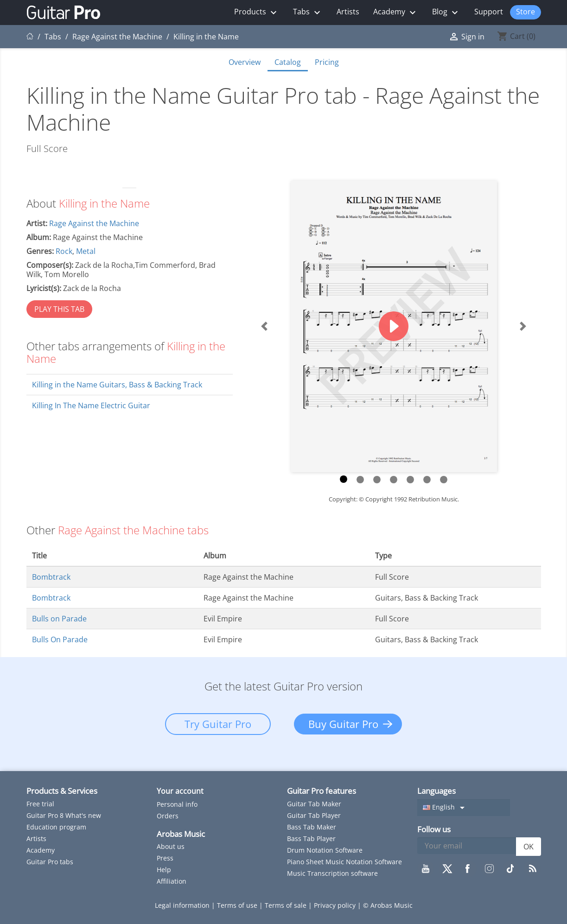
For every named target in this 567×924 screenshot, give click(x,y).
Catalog (288, 62)
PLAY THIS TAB (59, 309)
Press (165, 858)
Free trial (40, 804)
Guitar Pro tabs (50, 862)
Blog (446, 12)
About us (171, 846)
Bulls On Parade (60, 639)
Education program (56, 827)
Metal (86, 251)
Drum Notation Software (325, 850)
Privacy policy (336, 905)
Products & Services (62, 791)
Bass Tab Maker (312, 827)
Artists (348, 12)
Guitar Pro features (322, 791)
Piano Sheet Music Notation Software (344, 862)
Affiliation (172, 881)
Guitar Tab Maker (314, 804)
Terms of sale (287, 905)
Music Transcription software (332, 873)
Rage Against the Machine (94, 223)
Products (257, 12)
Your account (180, 791)
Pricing (327, 62)
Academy (396, 12)
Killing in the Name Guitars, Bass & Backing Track (117, 385)
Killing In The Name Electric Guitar (91, 405)
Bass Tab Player (311, 839)
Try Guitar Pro (218, 724)
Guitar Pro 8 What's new (64, 815)
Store (526, 12)
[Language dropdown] (464, 808)
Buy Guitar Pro (343, 724)
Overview (245, 62)
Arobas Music (181, 834)
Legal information (183, 905)
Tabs (308, 12)
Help (164, 870)
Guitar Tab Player (314, 815)
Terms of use (238, 905)
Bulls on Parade (59, 619)
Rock (64, 251)
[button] (264, 326)
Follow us (434, 829)
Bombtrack (51, 577)
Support (489, 12)
